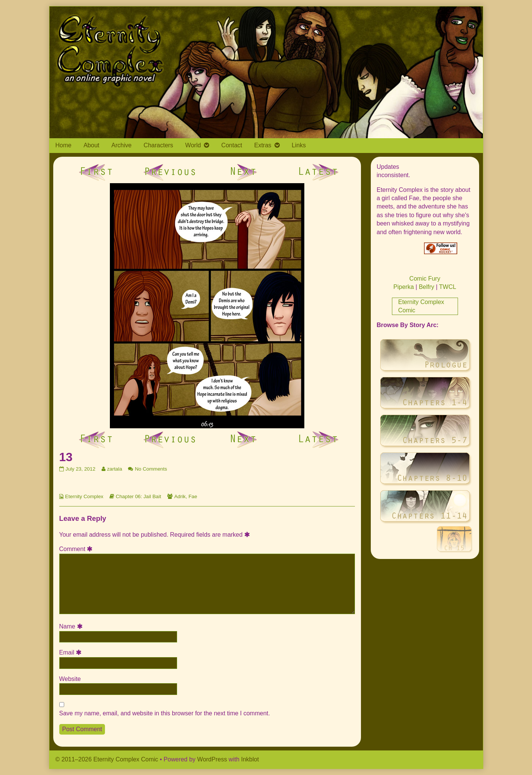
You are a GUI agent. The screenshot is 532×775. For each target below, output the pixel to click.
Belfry (426, 287)
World (193, 145)
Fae (193, 496)
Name (72, 626)
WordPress (212, 759)
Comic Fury (425, 279)
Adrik (180, 496)
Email (72, 652)
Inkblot (250, 759)
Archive (121, 145)
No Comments (151, 469)
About (91, 145)
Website (70, 679)
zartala (114, 469)
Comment (77, 549)
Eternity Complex (84, 496)
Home (64, 145)
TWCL (448, 287)
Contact (232, 145)
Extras (263, 145)
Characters (158, 145)
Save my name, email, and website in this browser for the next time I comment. (165, 713)
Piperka (404, 287)
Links (299, 145)
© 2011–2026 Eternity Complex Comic (107, 759)
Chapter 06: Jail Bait (139, 496)
